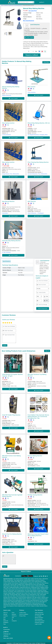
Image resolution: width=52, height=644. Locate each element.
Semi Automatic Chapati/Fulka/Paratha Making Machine (19, 603)
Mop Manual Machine (8, 201)
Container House (7, 588)
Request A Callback (26, 571)
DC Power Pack (28, 588)
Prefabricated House (35, 587)
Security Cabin (14, 584)
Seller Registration (39, 612)
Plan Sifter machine (36, 597)
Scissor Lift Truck (40, 583)
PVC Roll (38, 596)
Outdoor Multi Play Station (36, 578)
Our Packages (38, 615)
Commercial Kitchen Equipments (25, 597)
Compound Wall (7, 581)
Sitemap (5, 614)
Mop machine (31, 86)
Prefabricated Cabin (39, 586)
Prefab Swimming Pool (37, 603)
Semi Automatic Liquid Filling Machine (31, 600)
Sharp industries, (32, 92)
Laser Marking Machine (18, 578)
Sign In (42, 2)
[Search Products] (18, 2)
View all (47, 350)
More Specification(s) (29, 20)
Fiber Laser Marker (12, 596)
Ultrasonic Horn (45, 597)
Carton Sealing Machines (37, 581)
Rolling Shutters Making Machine (18, 601)
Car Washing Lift (29, 601)
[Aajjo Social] (40, 576)
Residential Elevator (23, 583)
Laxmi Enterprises (35, 24)
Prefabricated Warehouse (25, 587)
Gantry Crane (27, 593)
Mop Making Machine (18, 5)
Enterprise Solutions (39, 622)
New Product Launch (40, 620)
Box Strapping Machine (26, 581)
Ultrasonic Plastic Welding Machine (19, 598)
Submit (5, 345)
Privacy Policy (22, 615)
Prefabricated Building (14, 587)
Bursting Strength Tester (15, 594)
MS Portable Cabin (15, 586)
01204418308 (6, 629)
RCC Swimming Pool (28, 604)
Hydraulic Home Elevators (13, 583)
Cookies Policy (23, 612)
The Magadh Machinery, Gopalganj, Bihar (38, 134)
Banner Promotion (39, 617)
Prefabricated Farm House (30, 584)
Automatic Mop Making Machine (11, 240)
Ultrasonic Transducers (32, 598)
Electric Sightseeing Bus (20, 606)
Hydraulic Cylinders (36, 588)
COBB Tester (7, 594)
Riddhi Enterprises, (7, 95)
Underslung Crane (20, 593)
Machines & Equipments (9, 5)
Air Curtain (42, 596)
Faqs (5, 624)
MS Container (32, 586)
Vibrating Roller (10, 580)
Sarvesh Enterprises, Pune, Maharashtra (37, 173)
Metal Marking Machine (21, 596)
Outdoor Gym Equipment (9, 606)
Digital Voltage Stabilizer (43, 591)
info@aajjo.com (7, 633)
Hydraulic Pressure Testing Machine (29, 594)
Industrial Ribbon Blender (29, 580)
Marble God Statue (31, 596)
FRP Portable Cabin (24, 586)
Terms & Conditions (24, 614)
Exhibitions (6, 622)
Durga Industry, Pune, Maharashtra (11, 173)
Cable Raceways (7, 598)
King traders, (5, 213)
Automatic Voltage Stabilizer (9, 593)
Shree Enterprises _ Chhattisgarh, (36, 213)
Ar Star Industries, (6, 252)
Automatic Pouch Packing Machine (15, 600)
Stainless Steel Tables (15, 581)
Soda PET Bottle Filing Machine (11, 415)
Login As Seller (38, 624)
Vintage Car (33, 606)
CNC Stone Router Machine (31, 590)
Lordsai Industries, (7, 134)
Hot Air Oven (21, 588)
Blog (4, 619)
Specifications (7, 261)
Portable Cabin (27, 578)
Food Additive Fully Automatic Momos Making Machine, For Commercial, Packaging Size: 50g (38, 416)
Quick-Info (6, 620)
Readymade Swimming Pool (39, 604)
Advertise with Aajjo (39, 614)
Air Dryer (42, 600)
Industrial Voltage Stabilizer (31, 591)
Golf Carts (28, 606)
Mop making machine (8, 123)
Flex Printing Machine (19, 590)
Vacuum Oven (15, 588)
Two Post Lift (36, 601)
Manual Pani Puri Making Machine (12, 534)
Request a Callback (32, 55)
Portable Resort (7, 586)
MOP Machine (32, 201)
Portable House (21, 584)
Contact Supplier (29, 37)
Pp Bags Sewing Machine (35, 494)
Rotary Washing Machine (19, 591)
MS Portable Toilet (41, 584)
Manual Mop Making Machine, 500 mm (39, 123)
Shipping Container (44, 587)
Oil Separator (10, 591)
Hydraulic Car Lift (32, 583)
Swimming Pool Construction (17, 604)
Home (2, 5)
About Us (5, 612)
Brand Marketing (39, 619)
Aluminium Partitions (40, 580)
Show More (46, 62)
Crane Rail (46, 593)
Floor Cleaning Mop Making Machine (38, 162)
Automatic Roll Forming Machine (10, 597)
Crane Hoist (33, 593)
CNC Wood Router (10, 590)
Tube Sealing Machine (19, 580)
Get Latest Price (33, 10)
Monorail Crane (40, 593)
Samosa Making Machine (35, 455)
